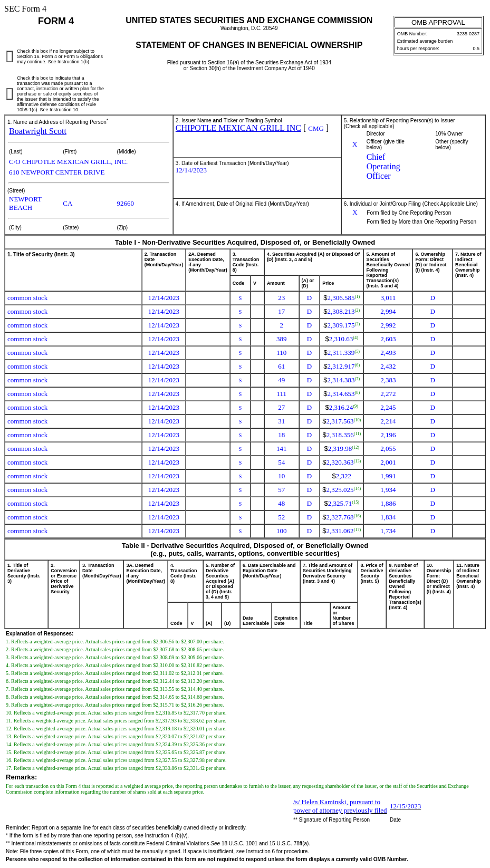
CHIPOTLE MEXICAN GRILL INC (238, 128)
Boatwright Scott (38, 131)
